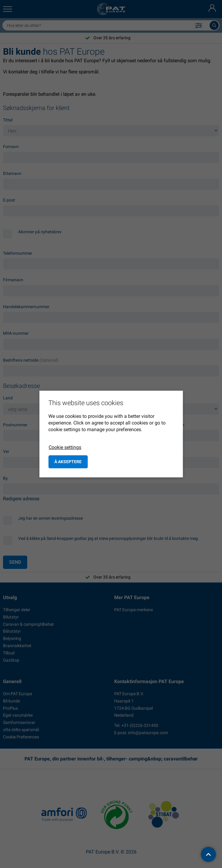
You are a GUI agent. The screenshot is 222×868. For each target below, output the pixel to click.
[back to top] (208, 854)
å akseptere (68, 462)
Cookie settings (65, 447)
